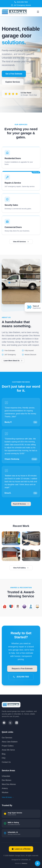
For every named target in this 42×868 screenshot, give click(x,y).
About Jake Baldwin (10, 742)
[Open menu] (38, 12)
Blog (4, 754)
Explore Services (13, 82)
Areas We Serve (8, 750)
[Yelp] (10, 723)
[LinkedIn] (17, 723)
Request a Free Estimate (22, 668)
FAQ (4, 758)
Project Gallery (8, 746)
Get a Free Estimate (14, 74)
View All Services (21, 243)
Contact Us (6, 762)
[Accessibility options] (38, 863)
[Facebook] (4, 723)
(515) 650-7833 (21, 676)
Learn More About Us (16, 361)
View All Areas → (8, 797)
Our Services (7, 738)
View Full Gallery (21, 570)
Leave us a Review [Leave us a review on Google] (21, 849)
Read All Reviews (21, 506)
